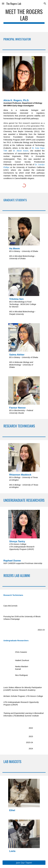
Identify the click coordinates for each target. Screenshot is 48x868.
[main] (24, 16)
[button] (3, 4)
